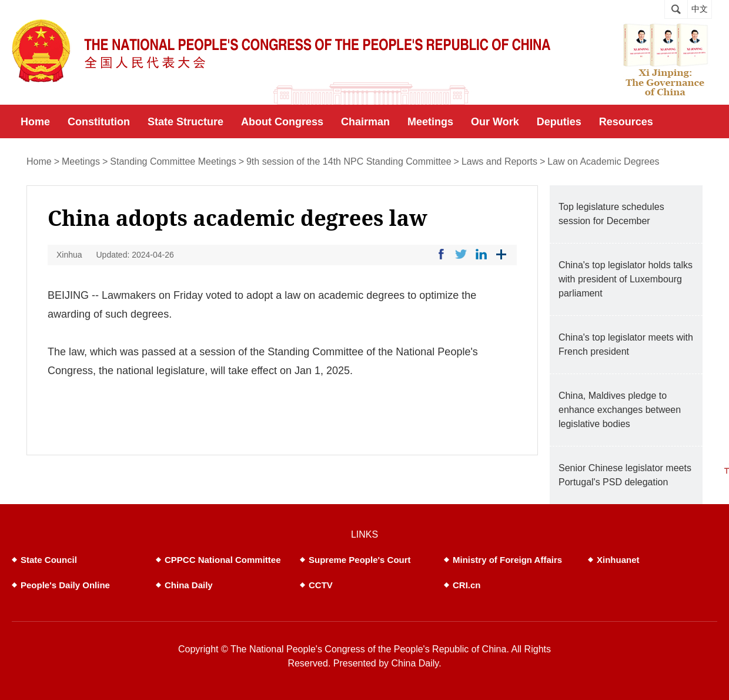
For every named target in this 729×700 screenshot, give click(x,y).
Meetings (81, 161)
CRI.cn (467, 585)
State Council (49, 560)
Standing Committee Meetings (173, 161)
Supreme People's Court (360, 560)
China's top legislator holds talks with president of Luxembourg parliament (626, 279)
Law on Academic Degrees (603, 161)
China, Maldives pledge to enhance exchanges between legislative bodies (620, 410)
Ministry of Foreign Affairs (507, 560)
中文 (700, 9)
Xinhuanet (618, 560)
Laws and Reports (499, 161)
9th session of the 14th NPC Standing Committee (349, 161)
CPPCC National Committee (223, 560)
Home (39, 161)
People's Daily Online (65, 585)
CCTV (321, 585)
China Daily (189, 585)
